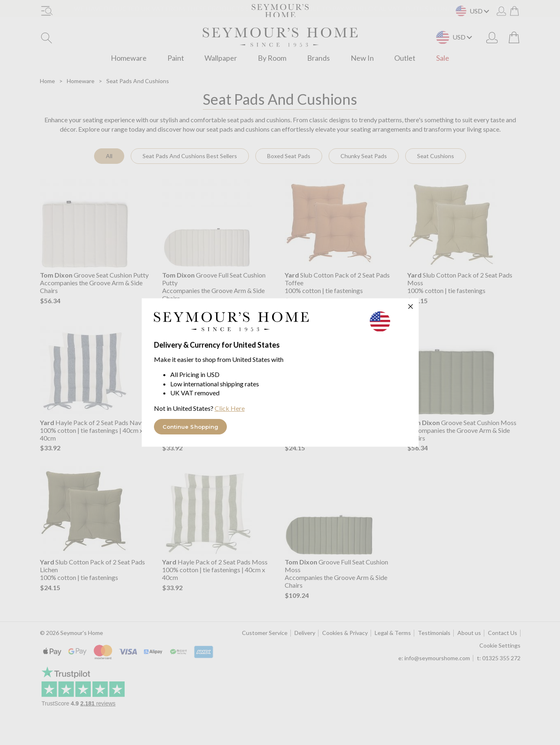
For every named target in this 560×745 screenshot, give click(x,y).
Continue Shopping (191, 427)
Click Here (230, 408)
